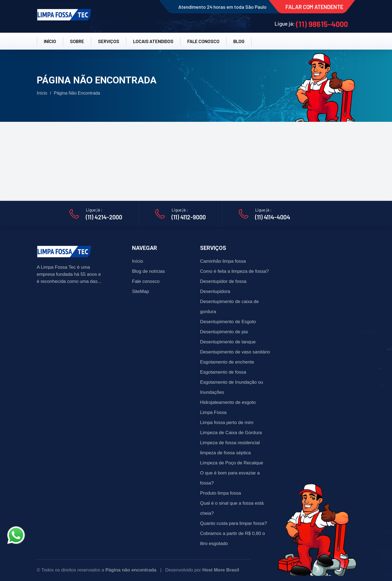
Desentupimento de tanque (228, 342)
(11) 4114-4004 (273, 217)
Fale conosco (146, 281)
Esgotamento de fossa (223, 372)
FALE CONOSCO (203, 41)
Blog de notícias (148, 271)
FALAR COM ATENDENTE (314, 7)
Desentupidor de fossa (223, 281)
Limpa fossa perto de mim (227, 423)
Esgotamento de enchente (227, 362)
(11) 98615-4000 (322, 24)
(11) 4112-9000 (189, 217)
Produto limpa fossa (220, 493)
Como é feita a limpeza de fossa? (234, 271)
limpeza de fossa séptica (225, 453)
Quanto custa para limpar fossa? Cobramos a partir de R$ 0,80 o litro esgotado (234, 533)
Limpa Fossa (213, 412)
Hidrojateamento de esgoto (228, 402)
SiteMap (140, 291)
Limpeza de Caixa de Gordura (231, 433)
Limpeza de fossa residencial (230, 443)
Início (42, 93)
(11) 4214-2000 (104, 217)
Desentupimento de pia (224, 332)
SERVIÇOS (109, 41)
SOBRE (77, 41)
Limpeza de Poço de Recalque (232, 463)
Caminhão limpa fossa (223, 261)
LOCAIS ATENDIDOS (153, 41)
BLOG (239, 41)
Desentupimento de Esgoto (228, 322)
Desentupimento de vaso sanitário (235, 352)
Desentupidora (215, 291)
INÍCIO (50, 41)
